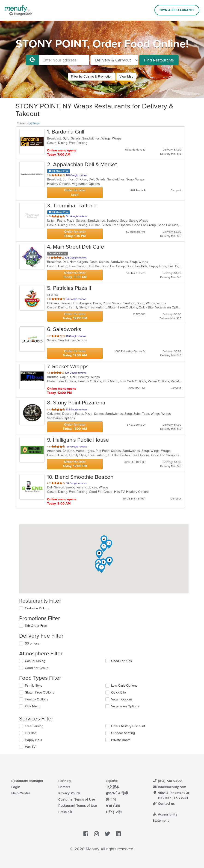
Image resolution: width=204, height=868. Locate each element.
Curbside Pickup (37, 608)
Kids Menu (33, 706)
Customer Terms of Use (77, 799)
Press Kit (65, 812)
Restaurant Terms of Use (78, 806)
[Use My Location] (32, 60)
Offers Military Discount (128, 726)
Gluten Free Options (40, 692)
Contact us (164, 804)
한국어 (111, 799)
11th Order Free (36, 626)
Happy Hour (34, 740)
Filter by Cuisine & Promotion (92, 77)
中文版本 (112, 787)
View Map (126, 77)
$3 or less (32, 643)
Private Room (121, 740)
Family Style (34, 686)
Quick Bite (118, 692)
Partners (65, 781)
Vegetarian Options (125, 706)
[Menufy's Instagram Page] (96, 834)
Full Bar (30, 733)
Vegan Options (122, 699)
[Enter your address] (64, 60)
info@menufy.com (169, 787)
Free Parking (34, 726)
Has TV (30, 747)
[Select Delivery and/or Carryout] (114, 60)
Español (112, 781)
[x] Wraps (35, 123)
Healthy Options (37, 699)
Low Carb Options (124, 686)
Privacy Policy (69, 793)
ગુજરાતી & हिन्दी (117, 793)
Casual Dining (35, 661)
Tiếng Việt (114, 812)
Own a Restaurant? (177, 10)
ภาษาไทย (113, 806)
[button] (104, 540)
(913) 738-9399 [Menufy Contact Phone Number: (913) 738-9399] (167, 781)
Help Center (21, 793)
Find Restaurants (159, 60)
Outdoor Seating (123, 733)
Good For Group (37, 668)
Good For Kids (121, 661)
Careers (64, 787)
